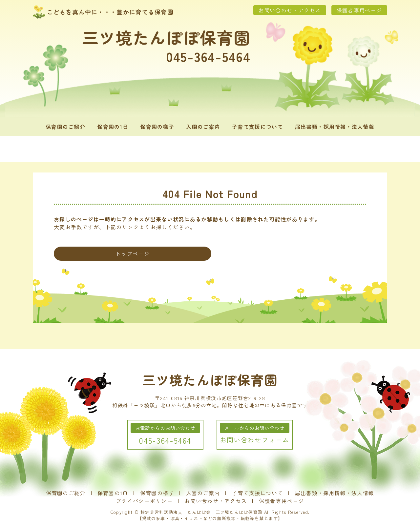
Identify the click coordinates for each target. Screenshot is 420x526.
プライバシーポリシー (144, 501)
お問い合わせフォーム (255, 440)
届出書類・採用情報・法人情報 (335, 127)
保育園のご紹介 (65, 127)
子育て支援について (258, 127)
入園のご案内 (203, 127)
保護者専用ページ (359, 10)
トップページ (133, 253)
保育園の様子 (157, 127)
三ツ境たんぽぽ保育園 (166, 37)
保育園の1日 (113, 127)
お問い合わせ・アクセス (290, 10)
